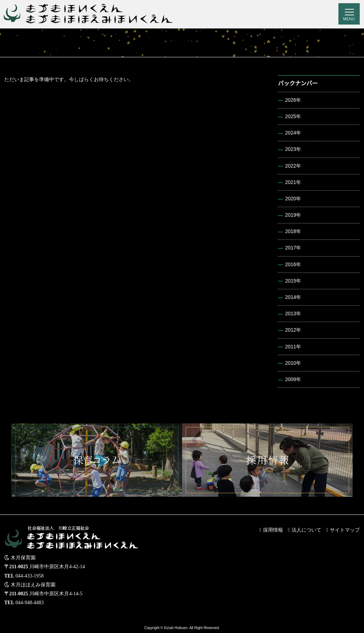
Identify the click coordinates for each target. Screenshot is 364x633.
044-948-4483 (30, 603)
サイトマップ (345, 530)
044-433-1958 (30, 576)
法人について (306, 530)
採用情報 (273, 530)
